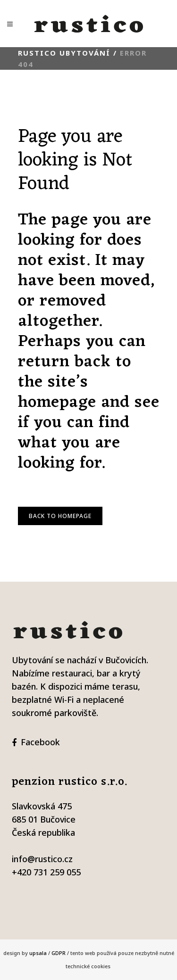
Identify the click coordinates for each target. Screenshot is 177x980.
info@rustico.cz (42, 859)
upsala (38, 953)
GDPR (59, 953)
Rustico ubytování (64, 53)
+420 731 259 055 (46, 872)
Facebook (40, 742)
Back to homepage (60, 516)
